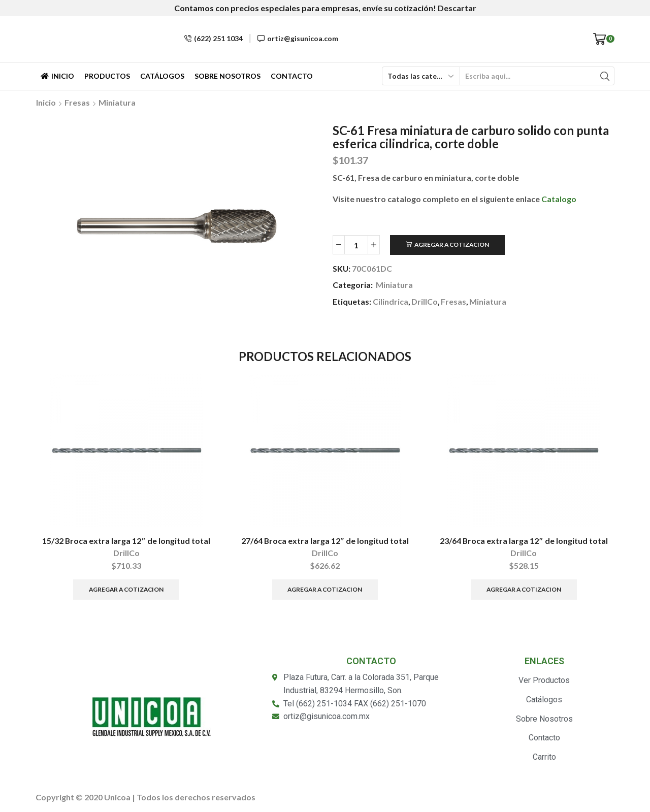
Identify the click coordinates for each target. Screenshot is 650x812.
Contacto (292, 76)
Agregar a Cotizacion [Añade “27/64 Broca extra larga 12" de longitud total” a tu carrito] (325, 589)
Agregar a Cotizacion (452, 245)
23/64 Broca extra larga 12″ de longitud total (524, 541)
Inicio (57, 76)
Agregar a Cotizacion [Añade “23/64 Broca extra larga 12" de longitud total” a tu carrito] (524, 589)
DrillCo (425, 301)
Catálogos (162, 76)
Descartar (457, 8)
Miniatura (117, 102)
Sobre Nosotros (227, 76)
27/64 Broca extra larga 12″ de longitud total (325, 541)
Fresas (77, 102)
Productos (107, 76)
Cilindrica (391, 301)
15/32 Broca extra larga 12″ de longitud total (126, 541)
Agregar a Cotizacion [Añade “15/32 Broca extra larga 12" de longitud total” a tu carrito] (126, 589)
